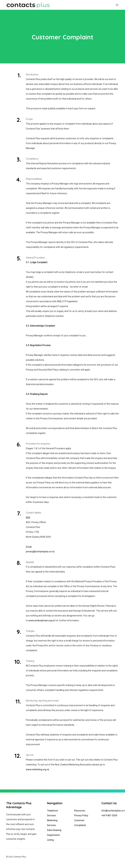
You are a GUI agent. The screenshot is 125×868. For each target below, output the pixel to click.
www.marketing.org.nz (38, 769)
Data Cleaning (54, 830)
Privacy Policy (81, 815)
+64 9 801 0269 (109, 815)
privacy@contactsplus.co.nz (40, 552)
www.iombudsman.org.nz (42, 620)
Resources (80, 811)
